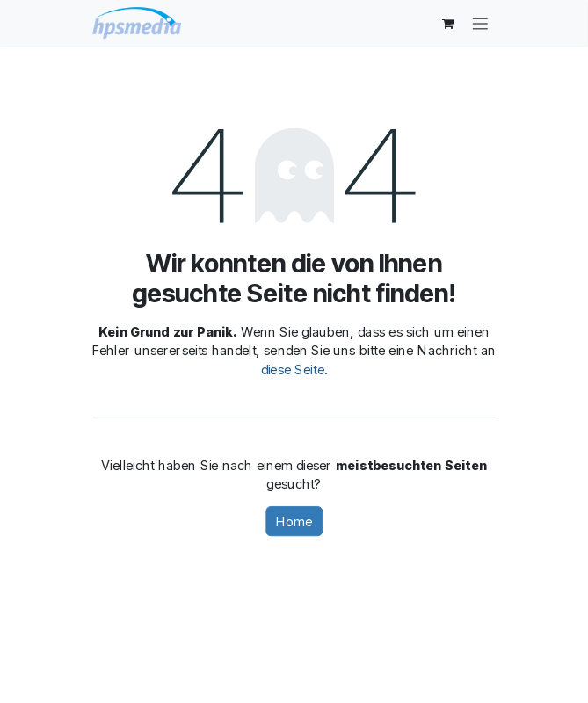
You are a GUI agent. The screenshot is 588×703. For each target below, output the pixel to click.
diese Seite (293, 369)
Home (294, 521)
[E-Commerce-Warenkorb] (448, 23)
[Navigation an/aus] (480, 22)
